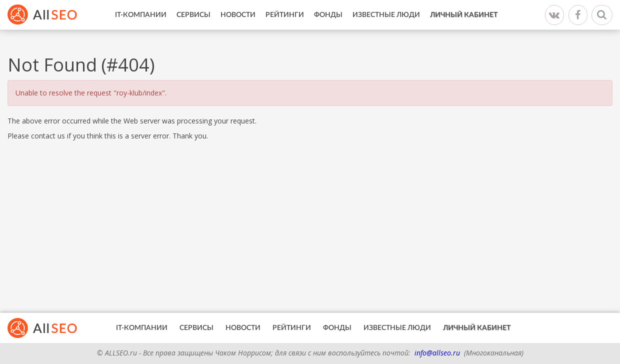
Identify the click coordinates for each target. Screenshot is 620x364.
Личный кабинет (464, 15)
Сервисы (193, 15)
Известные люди (386, 15)
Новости (238, 15)
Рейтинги (285, 15)
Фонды (328, 15)
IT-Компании (141, 15)
